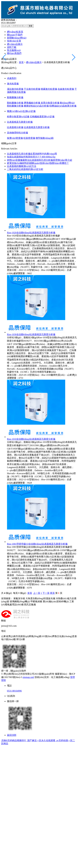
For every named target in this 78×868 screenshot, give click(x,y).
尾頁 (52, 593)
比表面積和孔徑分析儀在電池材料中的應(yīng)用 (32, 154)
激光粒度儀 (13, 84)
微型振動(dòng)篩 (45, 138)
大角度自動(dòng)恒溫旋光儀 (40, 598)
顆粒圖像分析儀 (15, 103)
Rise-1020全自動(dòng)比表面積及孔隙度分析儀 (31, 233)
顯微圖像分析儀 (15, 97)
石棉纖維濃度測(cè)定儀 (42, 117)
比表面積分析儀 (15, 127)
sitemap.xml (28, 677)
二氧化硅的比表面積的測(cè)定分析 (25, 169)
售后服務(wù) (14, 50)
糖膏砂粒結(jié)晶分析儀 (36, 106)
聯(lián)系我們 (14, 53)
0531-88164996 (14, 691)
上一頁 (37, 593)
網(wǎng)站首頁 (15, 32)
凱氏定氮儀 (30, 605)
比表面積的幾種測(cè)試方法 (22, 166)
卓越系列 (12, 78)
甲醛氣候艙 (36, 601)
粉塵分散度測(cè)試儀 (18, 117)
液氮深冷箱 (19, 598)
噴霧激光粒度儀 (49, 89)
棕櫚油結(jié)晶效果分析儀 (63, 106)
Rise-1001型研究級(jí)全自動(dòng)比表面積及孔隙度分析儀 (37, 544)
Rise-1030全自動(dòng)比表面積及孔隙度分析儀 (31, 334)
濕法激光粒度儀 (15, 89)
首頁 (21, 62)
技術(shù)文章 (14, 41)
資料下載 (12, 47)
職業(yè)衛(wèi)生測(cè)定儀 (21, 111)
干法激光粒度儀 (32, 89)
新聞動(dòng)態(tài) (17, 38)
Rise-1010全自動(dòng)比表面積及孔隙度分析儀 (31, 439)
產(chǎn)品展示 (15, 44)
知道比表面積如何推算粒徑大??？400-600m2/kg (31, 157)
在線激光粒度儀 (66, 89)
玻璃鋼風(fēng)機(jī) (20, 601)
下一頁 (46, 593)
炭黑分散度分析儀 (50, 103)
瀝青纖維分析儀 (32, 103)
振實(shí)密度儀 (15, 138)
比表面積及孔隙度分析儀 (20, 122)
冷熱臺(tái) (61, 598)
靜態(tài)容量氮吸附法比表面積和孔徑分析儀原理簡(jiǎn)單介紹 (40, 160)
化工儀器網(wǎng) (60, 677)
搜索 (31, 26)
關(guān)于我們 (15, 35)
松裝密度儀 (29, 138)
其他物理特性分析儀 (17, 133)
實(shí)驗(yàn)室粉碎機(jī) (56, 601)
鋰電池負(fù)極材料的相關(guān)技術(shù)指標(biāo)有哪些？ (38, 163)
